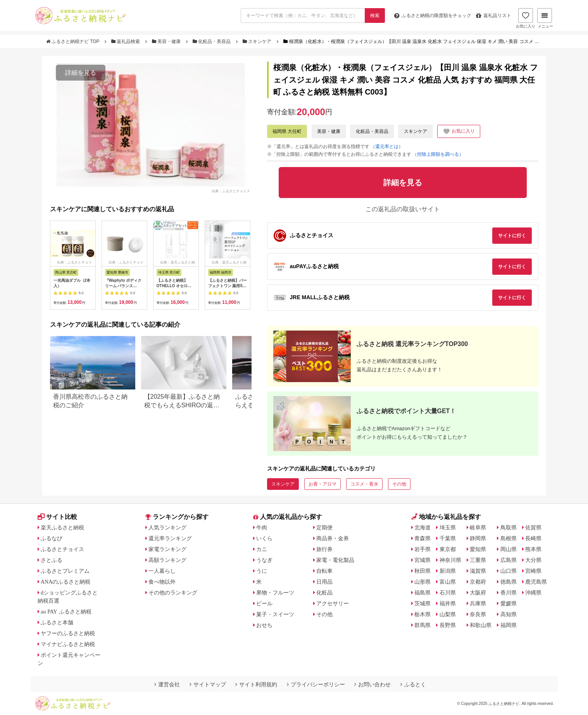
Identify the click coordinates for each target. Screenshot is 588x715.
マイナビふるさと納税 (68, 644)
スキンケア (258, 41)
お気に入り (526, 18)
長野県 (448, 625)
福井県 (448, 603)
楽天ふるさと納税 (62, 527)
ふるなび (52, 538)
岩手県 (422, 549)
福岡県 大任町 (287, 131)
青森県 (422, 538)
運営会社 (167, 684)
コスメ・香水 (364, 484)
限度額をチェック (433, 16)
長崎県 (533, 538)
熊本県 (533, 549)
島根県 (509, 538)
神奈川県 (450, 560)
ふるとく (413, 684)
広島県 (509, 560)
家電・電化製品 (335, 560)
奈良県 (478, 614)
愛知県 (478, 549)
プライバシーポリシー (316, 684)
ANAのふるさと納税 (66, 582)
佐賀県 (533, 527)
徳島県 (509, 582)
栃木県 (422, 614)
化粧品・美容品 (212, 41)
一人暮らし (162, 571)
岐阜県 (478, 527)
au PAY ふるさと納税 (66, 612)
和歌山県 (481, 625)
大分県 (533, 560)
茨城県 (422, 603)
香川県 (509, 593)
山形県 (422, 582)
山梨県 (448, 614)
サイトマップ (208, 684)
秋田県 (422, 571)
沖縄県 (533, 593)
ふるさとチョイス (62, 549)
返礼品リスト (494, 16)
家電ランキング (167, 549)
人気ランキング (167, 527)
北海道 (422, 527)
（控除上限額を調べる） (438, 154)
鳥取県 (509, 527)
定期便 (324, 527)
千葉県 (448, 538)
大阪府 (478, 593)
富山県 (448, 582)
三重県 (478, 560)
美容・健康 (167, 41)
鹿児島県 (536, 582)
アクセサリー (333, 603)
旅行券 (324, 549)
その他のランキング (173, 593)
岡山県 (509, 549)
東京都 (448, 549)
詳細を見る (81, 73)
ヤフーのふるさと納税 (68, 633)
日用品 (324, 582)
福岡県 (509, 625)
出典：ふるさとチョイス (231, 191)
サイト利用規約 (256, 684)
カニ (262, 549)
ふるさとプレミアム (65, 571)
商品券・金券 (333, 538)
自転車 (324, 571)
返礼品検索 (126, 41)
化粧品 (324, 593)
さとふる (52, 560)
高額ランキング (167, 560)
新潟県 (448, 571)
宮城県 (422, 560)
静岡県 (478, 538)
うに (262, 571)
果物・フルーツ (275, 593)
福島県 (422, 593)
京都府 (478, 582)
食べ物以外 (162, 582)
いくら (264, 538)
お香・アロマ (322, 484)
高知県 (509, 614)
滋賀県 (478, 571)
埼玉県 (448, 527)
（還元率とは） (387, 146)
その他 (399, 484)
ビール (264, 603)
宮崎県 (533, 571)
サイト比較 (57, 517)
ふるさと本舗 (57, 622)
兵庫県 (478, 603)
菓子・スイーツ (275, 614)
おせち (264, 625)
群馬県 (422, 625)
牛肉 (262, 527)
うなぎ (264, 560)
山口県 (509, 571)
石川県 (448, 593)
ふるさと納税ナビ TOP (73, 41)
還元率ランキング (170, 538)
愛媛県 (509, 603)
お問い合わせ (372, 684)
